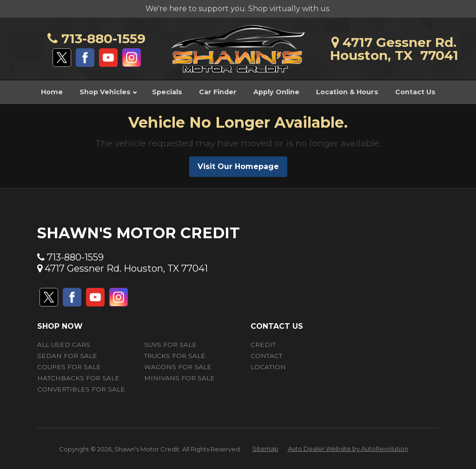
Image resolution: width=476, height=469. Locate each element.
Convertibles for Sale (81, 389)
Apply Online (276, 92)
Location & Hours (347, 92)
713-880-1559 (96, 39)
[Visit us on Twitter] (62, 58)
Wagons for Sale (178, 367)
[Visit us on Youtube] (108, 58)
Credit (263, 345)
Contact (266, 356)
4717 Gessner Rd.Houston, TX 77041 (394, 49)
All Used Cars (64, 345)
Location (268, 367)
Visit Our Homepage (238, 166)
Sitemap (265, 449)
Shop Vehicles (108, 92)
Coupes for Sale (69, 367)
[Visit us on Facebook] (85, 58)
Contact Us (415, 92)
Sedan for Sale (67, 356)
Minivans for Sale (179, 378)
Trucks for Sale (175, 356)
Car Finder (218, 92)
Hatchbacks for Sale (78, 378)
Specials (167, 92)
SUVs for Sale (170, 345)
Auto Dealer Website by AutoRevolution (348, 449)
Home (52, 92)
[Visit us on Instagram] (132, 58)
